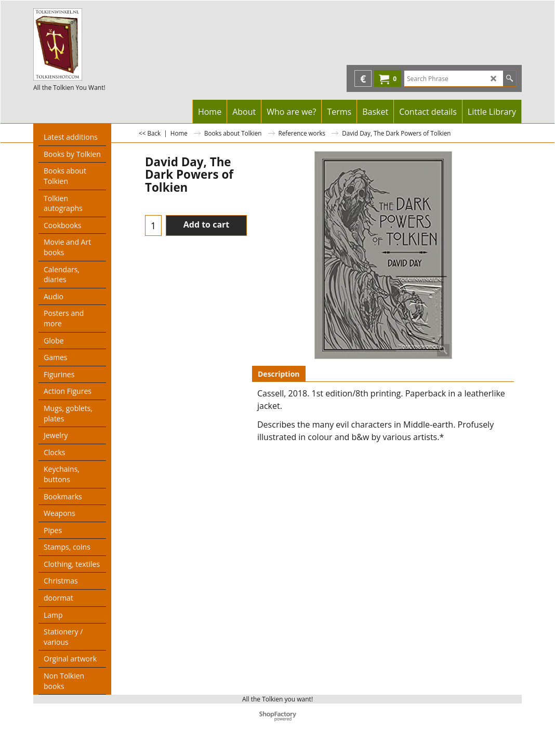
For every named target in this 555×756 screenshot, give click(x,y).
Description (279, 374)
